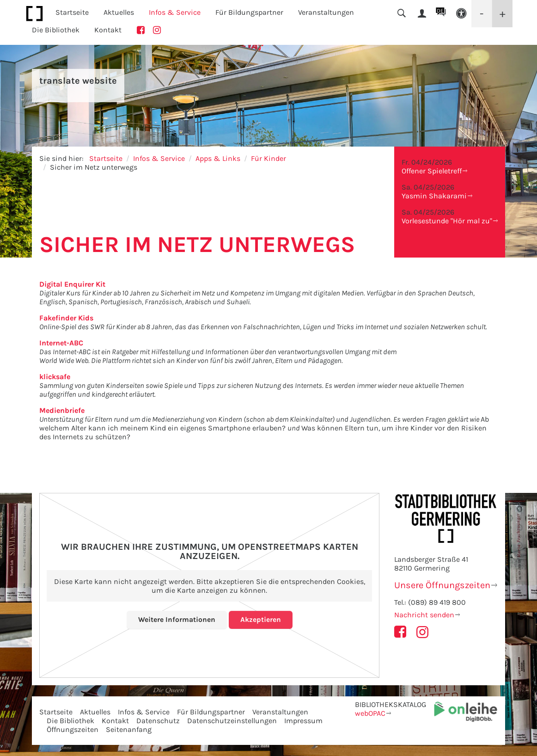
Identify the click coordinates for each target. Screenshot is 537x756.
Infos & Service (159, 158)
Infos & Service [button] (175, 12)
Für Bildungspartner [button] (249, 12)
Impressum (303, 721)
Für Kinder (268, 158)
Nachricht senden (424, 615)
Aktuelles (95, 712)
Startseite (72, 12)
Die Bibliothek (70, 721)
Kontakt (108, 30)
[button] (461, 14)
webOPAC (370, 713)
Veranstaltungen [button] (326, 12)
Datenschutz (158, 721)
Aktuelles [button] (119, 12)
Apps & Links (218, 158)
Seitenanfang (129, 729)
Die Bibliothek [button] (56, 30)
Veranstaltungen (280, 712)
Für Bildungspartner (211, 712)
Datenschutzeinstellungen (232, 721)
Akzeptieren (261, 619)
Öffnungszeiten (73, 729)
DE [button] (440, 11)
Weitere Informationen (177, 619)
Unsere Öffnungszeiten (442, 585)
